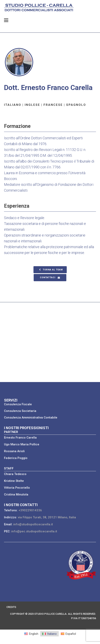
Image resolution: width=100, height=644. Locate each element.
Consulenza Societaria (20, 411)
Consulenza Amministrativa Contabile (31, 418)
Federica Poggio (16, 458)
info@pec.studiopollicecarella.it (34, 531)
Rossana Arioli (14, 451)
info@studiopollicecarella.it (33, 524)
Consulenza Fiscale (18, 404)
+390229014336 (30, 510)
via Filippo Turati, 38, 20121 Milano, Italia (47, 517)
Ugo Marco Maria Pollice (22, 444)
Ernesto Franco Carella (20, 438)
